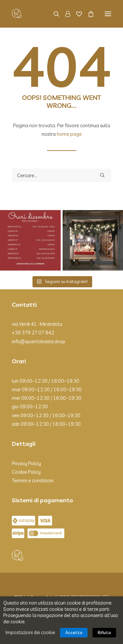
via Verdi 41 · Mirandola (37, 324)
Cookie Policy (26, 472)
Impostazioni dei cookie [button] (30, 632)
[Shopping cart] (88, 14)
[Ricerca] (53, 14)
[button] (108, 14)
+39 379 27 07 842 (33, 333)
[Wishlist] (76, 14)
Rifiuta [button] (104, 632)
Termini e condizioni (33, 480)
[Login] (65, 14)
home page (69, 134)
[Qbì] (17, 14)
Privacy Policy (26, 463)
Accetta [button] (74, 632)
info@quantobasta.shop (39, 341)
